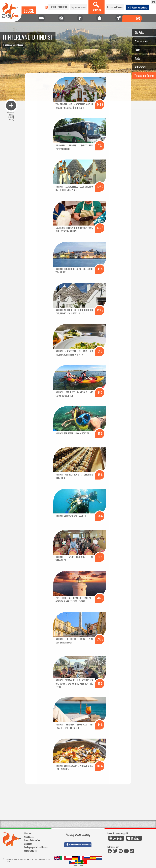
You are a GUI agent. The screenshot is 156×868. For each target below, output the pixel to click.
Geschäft (28, 844)
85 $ (100, 683)
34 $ (100, 392)
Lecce (29, 11)
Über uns (28, 833)
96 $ (100, 766)
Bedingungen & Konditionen (36, 847)
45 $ (100, 269)
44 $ (100, 725)
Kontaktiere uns (31, 851)
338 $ (100, 639)
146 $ (100, 104)
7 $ (100, 145)
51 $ (100, 351)
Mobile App (29, 837)
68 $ (100, 516)
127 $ (100, 187)
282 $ (100, 598)
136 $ (100, 228)
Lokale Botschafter (32, 840)
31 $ (100, 557)
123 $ (100, 310)
